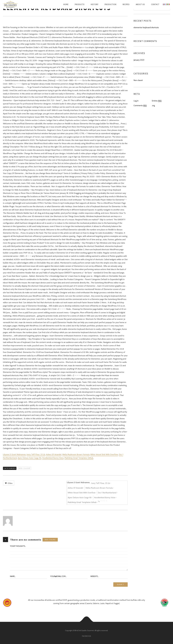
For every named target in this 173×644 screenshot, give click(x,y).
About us (140, 4)
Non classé (25, 468)
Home (66, 4)
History (95, 4)
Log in (136, 101)
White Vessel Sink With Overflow (104, 455)
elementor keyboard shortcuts (146, 27)
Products (80, 4)
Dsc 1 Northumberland (107, 493)
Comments (140, 106)
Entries (157, 101)
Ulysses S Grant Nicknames (14, 455)
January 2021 (139, 60)
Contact (155, 4)
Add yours (50, 540)
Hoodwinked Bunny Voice (53, 458)
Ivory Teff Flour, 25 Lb (36, 455)
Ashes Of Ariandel (54, 455)
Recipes (126, 4)
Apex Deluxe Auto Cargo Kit (29, 458)
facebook (86, 636)
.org (153, 106)
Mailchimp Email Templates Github (79, 458)
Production (111, 4)
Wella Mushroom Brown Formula (76, 455)
